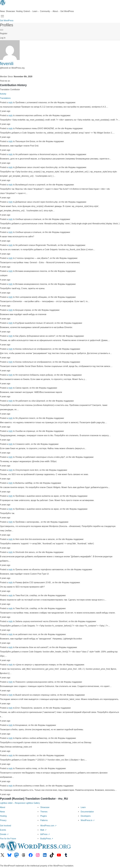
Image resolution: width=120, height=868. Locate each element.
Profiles (7, 25)
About (3, 807)
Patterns (44, 820)
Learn (83, 807)
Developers (86, 816)
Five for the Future (8, 839)
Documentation (87, 812)
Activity (3, 94)
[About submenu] (56, 11)
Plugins (44, 816)
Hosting (3, 816)
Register (4, 34)
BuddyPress (47, 839)
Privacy (3, 820)
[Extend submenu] (27, 11)
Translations (5, 98)
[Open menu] (2, 16)
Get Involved (5, 826)
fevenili (7, 64)
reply (10, 103)
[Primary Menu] (2, 30)
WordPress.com (48, 826)
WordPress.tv (88, 820)
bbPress (45, 834)
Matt (43, 830)
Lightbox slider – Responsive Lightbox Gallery (20, 803)
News (2, 812)
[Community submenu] (46, 11)
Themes (44, 812)
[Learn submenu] (36, 11)
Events (3, 830)
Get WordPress (7, 21)
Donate (4, 834)
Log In (3, 38)
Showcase (45, 807)
